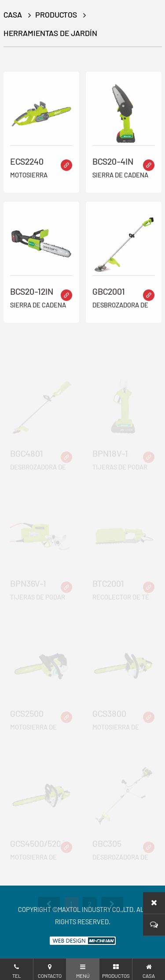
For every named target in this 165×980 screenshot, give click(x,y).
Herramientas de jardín (50, 33)
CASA (13, 14)
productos (56, 14)
